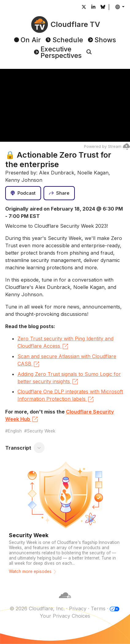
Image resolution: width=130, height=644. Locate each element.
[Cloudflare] (65, 601)
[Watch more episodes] (65, 520)
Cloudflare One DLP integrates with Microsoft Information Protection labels (70, 396)
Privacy (78, 608)
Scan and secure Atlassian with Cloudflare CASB (67, 361)
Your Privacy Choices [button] (65, 616)
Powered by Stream (107, 146)
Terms (98, 608)
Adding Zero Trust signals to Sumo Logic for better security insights (69, 378)
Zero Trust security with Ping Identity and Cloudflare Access (65, 343)
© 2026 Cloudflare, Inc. (37, 608)
